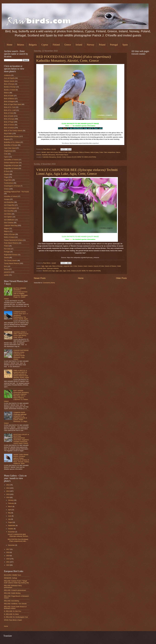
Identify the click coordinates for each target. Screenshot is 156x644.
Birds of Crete (63, 152)
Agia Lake (48, 266)
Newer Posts (40, 278)
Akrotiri (44, 152)
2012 (8, 485)
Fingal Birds (8, 180)
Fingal (6, 177)
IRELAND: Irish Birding (12, 601)
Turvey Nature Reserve (12, 263)
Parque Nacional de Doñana (13, 240)
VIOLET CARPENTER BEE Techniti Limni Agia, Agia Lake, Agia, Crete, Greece (77, 172)
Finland (56, 45)
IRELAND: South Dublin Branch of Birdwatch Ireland (15, 607)
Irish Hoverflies (9, 211)
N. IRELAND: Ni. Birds (11, 614)
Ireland (79, 45)
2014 (8, 491)
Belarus (21, 45)
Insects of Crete (99, 266)
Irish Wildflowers (9, 220)
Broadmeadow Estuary (11, 136)
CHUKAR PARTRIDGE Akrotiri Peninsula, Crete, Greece (21, 355)
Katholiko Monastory (49, 155)
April (48, 152)
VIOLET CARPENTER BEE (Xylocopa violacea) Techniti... (18, 535)
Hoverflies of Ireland (11, 196)
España (7, 174)
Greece (68, 45)
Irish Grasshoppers (10, 208)
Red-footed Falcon (62, 155)
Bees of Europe (58, 266)
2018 (8, 552)
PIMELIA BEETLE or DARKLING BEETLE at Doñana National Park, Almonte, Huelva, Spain (21, 374)
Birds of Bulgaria (9, 101)
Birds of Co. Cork (10, 107)
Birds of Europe (73, 152)
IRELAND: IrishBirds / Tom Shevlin (15, 604)
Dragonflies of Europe (11, 165)
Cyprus (45, 45)
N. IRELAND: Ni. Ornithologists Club (16, 617)
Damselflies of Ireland (11, 160)
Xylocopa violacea (53, 268)
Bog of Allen (8, 133)
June (10, 516)
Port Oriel (7, 249)
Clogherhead (8, 151)
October (11, 529)
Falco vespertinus (110, 152)
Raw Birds (47, 149)
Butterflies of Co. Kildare (12, 142)
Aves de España (9, 78)
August (11, 522)
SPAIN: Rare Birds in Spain (13, 620)
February (11, 503)
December (12, 545)
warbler (6, 275)
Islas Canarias (9, 223)
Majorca (7, 231)
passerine (7, 272)
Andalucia (7, 75)
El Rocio (7, 171)
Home (10, 45)
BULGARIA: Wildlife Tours (13, 575)
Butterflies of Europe (11, 145)
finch (6, 266)
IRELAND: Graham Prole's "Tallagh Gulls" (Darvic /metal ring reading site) (16, 582)
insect (85, 266)
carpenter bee (68, 266)
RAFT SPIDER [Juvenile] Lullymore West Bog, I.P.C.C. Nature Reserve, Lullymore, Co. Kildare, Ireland (16, 396)
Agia (43, 266)
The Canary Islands (10, 260)
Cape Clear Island (10, 148)
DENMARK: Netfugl (10, 578)
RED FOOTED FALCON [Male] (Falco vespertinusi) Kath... (18, 540)
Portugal (114, 45)
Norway (91, 45)
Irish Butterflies (9, 202)
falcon (118, 152)
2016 (8, 497)
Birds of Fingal (9, 122)
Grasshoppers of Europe (12, 186)
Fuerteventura (9, 183)
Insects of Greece (111, 266)
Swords (6, 257)
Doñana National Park (11, 163)
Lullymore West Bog (11, 225)
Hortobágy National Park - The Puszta (16, 192)
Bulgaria (33, 45)
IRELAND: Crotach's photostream (15, 590)
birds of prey (95, 152)
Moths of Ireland (9, 237)
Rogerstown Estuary (11, 255)
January (11, 500)
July (10, 519)
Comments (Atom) (49, 283)
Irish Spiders (8, 217)
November (12, 532)
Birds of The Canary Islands (13, 131)
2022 (8, 565)
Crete (101, 152)
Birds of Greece (84, 152)
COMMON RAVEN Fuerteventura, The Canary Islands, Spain (21, 315)
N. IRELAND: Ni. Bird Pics (13, 611)
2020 (8, 559)
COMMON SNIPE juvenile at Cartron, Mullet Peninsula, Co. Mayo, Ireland (16, 418)
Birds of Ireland (9, 128)
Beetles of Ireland (10, 90)
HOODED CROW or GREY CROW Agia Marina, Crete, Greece (21, 335)
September (12, 525)
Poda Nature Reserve (11, 243)
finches (6, 269)
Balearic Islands (9, 81)
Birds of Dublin (9, 96)
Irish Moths (8, 214)
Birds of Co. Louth (10, 110)
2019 (8, 556)
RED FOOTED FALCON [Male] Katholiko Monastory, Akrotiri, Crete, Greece (74, 59)
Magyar (6, 228)
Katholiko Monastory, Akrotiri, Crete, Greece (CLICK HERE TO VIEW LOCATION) (69, 157)
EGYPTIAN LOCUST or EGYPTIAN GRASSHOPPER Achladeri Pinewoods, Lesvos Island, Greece (21, 439)
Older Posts (121, 278)
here (71, 126)
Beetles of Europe (10, 87)
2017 (8, 549)
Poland (102, 45)
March (10, 506)
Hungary (7, 199)
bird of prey (54, 152)
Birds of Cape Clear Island (13, 104)
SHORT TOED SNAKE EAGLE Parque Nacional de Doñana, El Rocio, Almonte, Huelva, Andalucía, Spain (21, 459)
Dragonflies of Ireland (11, 168)
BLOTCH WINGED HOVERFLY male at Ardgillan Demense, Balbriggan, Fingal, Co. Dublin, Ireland (16, 293)
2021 (8, 562)
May (10, 513)
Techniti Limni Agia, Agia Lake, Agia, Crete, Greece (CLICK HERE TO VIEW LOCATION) (72, 271)
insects (90, 266)
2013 (8, 488)
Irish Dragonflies (9, 205)
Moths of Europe (9, 234)
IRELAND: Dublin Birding (12, 593)
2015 (8, 494)
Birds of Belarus (9, 99)
